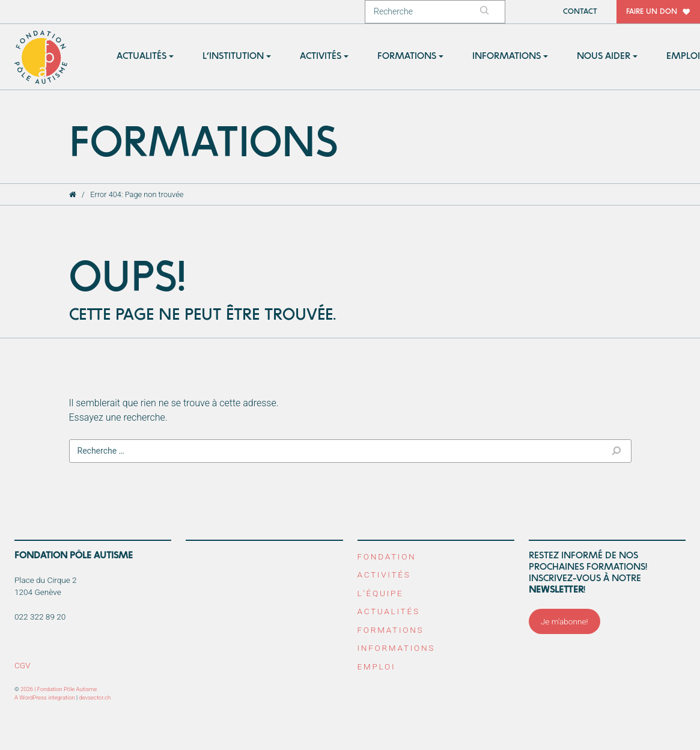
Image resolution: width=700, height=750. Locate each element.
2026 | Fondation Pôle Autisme (59, 689)
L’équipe (381, 593)
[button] (145, 57)
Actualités (389, 611)
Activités (384, 575)
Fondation (387, 556)
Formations (391, 630)
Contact (580, 12)
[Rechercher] (490, 12)
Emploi (377, 666)
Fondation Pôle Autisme (41, 57)
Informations (397, 648)
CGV (23, 665)
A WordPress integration (45, 697)
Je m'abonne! (565, 621)
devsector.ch (95, 697)
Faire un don (652, 12)
